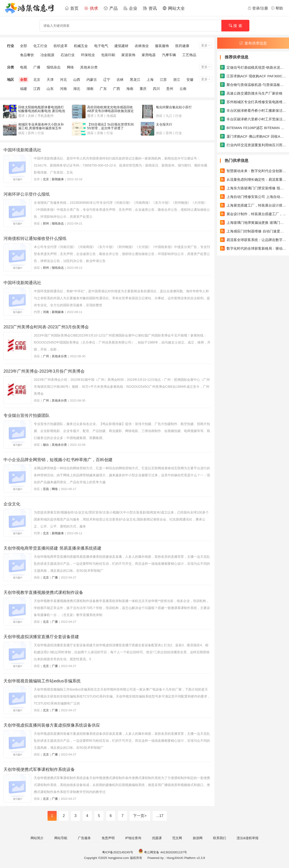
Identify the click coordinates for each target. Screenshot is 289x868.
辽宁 (107, 80)
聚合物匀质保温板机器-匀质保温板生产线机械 (253, 85)
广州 (46, 356)
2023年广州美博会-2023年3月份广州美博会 (44, 371)
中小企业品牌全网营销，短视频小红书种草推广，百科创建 (58, 460)
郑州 (46, 223)
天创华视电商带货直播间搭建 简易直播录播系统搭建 (52, 548)
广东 (103, 89)
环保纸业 (88, 55)
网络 (70, 67)
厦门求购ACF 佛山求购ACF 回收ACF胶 (253, 136)
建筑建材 (121, 46)
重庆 (143, 89)
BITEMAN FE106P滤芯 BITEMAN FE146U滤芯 (253, 128)
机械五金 (81, 46)
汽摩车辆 (169, 55)
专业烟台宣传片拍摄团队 (27, 415)
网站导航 (61, 838)
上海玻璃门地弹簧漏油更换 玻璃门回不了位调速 (253, 222)
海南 (130, 89)
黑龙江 (135, 80)
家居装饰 (128, 55)
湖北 (77, 89)
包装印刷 (108, 55)
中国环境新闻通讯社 (22, 150)
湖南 (90, 89)
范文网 (177, 838)
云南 (183, 89)
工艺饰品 (189, 55)
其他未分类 (89, 67)
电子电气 (101, 46)
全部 (24, 46)
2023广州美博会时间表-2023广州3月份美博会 (46, 327)
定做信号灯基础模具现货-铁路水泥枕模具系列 (253, 67)
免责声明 (108, 838)
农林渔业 (142, 46)
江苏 (163, 80)
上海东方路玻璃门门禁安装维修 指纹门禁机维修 (253, 188)
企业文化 (12, 504)
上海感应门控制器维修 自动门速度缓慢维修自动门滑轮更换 (253, 231)
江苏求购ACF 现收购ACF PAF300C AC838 (253, 76)
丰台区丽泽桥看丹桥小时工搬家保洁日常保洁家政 (253, 110)
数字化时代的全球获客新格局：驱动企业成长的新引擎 (253, 248)
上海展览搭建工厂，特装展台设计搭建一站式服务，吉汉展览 (253, 205)
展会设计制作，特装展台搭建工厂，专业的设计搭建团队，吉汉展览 (253, 214)
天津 (50, 80)
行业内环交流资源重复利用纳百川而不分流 (253, 145)
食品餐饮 (27, 55)
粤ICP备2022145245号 (118, 852)
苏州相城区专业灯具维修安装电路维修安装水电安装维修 (253, 102)
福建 (24, 89)
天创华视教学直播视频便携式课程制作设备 (43, 592)
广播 (37, 67)
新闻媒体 (58, 179)
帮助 (277, 8)
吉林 (120, 80)
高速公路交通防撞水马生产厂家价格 (251, 93)
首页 (72, 8)
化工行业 (40, 46)
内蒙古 (92, 80)
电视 (24, 67)
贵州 (170, 89)
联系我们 (220, 838)
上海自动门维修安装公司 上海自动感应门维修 (253, 197)
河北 (63, 80)
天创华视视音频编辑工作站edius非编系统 (42, 681)
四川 (156, 89)
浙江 (177, 80)
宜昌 (46, 489)
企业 (130, 8)
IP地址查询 (133, 838)
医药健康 (182, 46)
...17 (160, 816)
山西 (77, 80)
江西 (37, 89)
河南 (63, 89)
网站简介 (37, 838)
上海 (150, 80)
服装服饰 (162, 46)
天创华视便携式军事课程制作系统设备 (39, 769)
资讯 (150, 8)
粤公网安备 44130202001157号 (163, 852)
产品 (111, 8)
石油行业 (68, 55)
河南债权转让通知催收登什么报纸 (35, 238)
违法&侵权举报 (247, 838)
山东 (50, 89)
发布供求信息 (253, 43)
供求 (91, 8)
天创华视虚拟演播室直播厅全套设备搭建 (41, 637)
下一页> (140, 816)
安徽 (190, 80)
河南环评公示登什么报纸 (27, 194)
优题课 (157, 838)
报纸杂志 (54, 67)
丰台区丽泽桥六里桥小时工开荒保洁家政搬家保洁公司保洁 (253, 119)
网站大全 (174, 8)
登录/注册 (258, 8)
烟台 (46, 445)
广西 (117, 89)
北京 (37, 80)
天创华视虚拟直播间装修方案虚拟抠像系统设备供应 (52, 725)
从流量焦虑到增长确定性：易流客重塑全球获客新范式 (253, 179)
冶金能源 (47, 55)
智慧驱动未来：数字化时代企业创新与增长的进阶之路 (253, 171)
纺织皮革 (61, 46)
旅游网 (198, 838)
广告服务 (84, 838)
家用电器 (149, 55)
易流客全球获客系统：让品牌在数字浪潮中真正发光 (253, 240)
